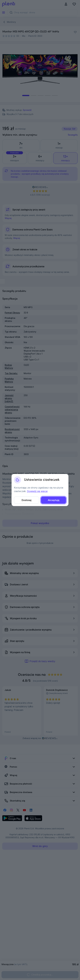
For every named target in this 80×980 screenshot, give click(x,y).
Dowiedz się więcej (37, 491)
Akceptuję (54, 500)
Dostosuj (27, 500)
